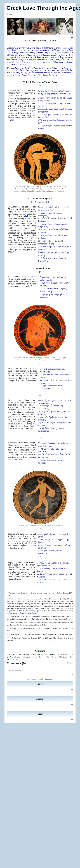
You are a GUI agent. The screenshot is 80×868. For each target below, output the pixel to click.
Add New (70, 663)
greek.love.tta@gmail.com (17, 657)
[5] (18, 223)
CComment (49, 679)
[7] (32, 286)
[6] (14, 252)
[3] (47, 202)
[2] (13, 120)
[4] (27, 216)
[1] (55, 53)
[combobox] (18, 15)
